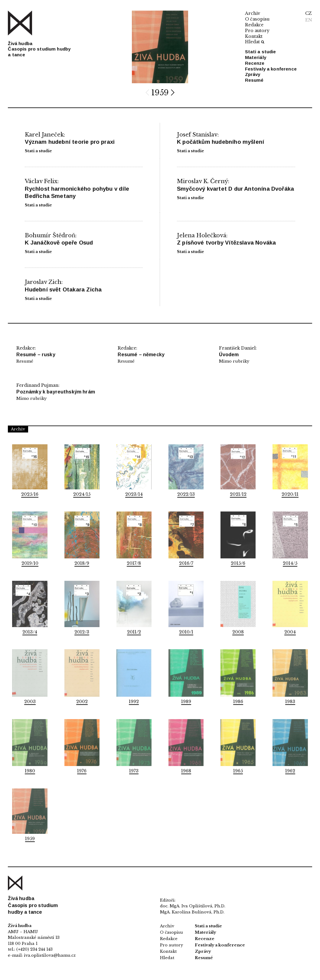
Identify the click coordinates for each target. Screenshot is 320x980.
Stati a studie (261, 52)
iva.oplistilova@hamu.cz (50, 955)
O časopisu (257, 19)
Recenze (255, 63)
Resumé (254, 80)
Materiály (256, 57)
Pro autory (257, 31)
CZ (309, 13)
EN (309, 20)
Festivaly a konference (271, 69)
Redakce (254, 25)
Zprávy (253, 74)
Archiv (253, 13)
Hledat (255, 42)
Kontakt (254, 36)
